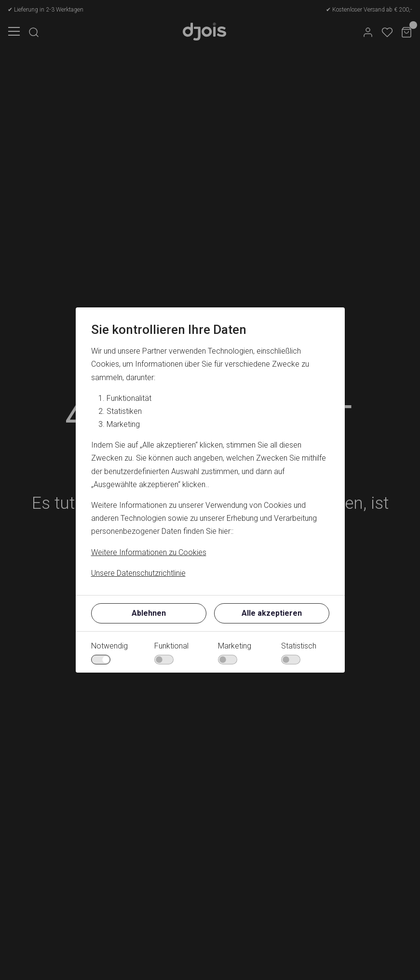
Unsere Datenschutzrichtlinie (138, 573)
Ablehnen (149, 613)
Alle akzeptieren (272, 613)
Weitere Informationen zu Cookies (149, 552)
